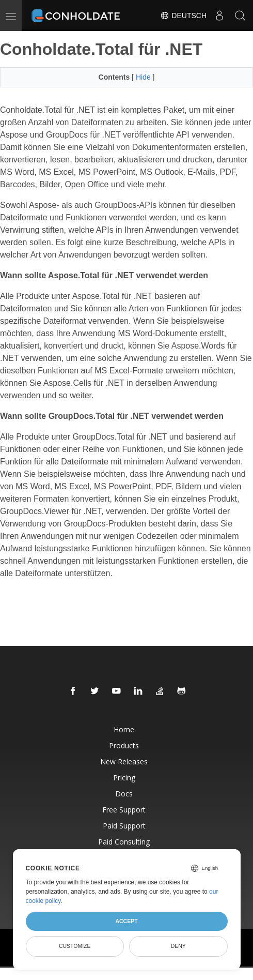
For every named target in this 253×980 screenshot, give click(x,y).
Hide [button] (144, 77)
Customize (75, 946)
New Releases (124, 762)
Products (124, 745)
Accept (126, 921)
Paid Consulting (124, 842)
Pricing (124, 778)
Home (124, 729)
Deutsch (183, 16)
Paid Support (124, 826)
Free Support (124, 810)
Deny (178, 946)
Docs (124, 794)
